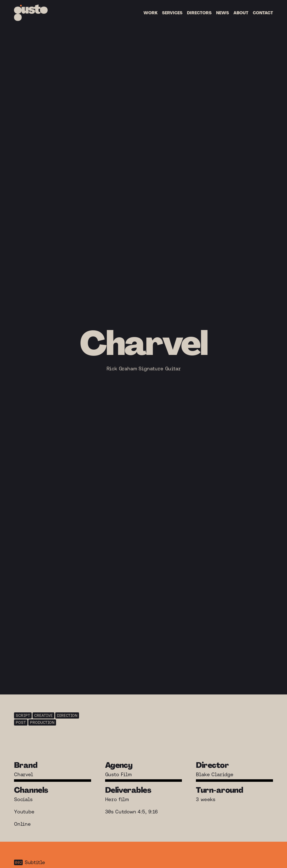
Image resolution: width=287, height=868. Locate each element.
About (241, 13)
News (223, 13)
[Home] (31, 13)
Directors (199, 13)
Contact (263, 13)
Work (151, 13)
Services (172, 13)
